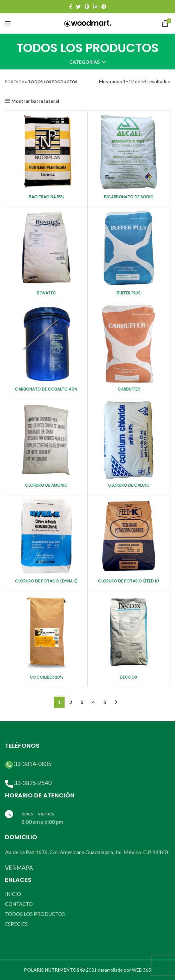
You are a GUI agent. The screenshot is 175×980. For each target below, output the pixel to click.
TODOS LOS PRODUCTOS (35, 914)
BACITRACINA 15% (47, 197)
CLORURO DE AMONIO (46, 485)
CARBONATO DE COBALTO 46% (46, 389)
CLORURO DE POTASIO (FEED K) (129, 581)
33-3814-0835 (33, 764)
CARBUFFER (129, 389)
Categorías (84, 62)
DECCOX (129, 677)
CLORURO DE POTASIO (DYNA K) (47, 581)
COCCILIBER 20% (47, 677)
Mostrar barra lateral (35, 101)
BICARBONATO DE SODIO (129, 197)
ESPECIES (16, 924)
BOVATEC (47, 293)
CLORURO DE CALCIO (129, 485)
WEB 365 (141, 970)
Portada (15, 82)
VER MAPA (19, 868)
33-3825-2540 (33, 783)
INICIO (13, 894)
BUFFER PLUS (129, 293)
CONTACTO (19, 904)
